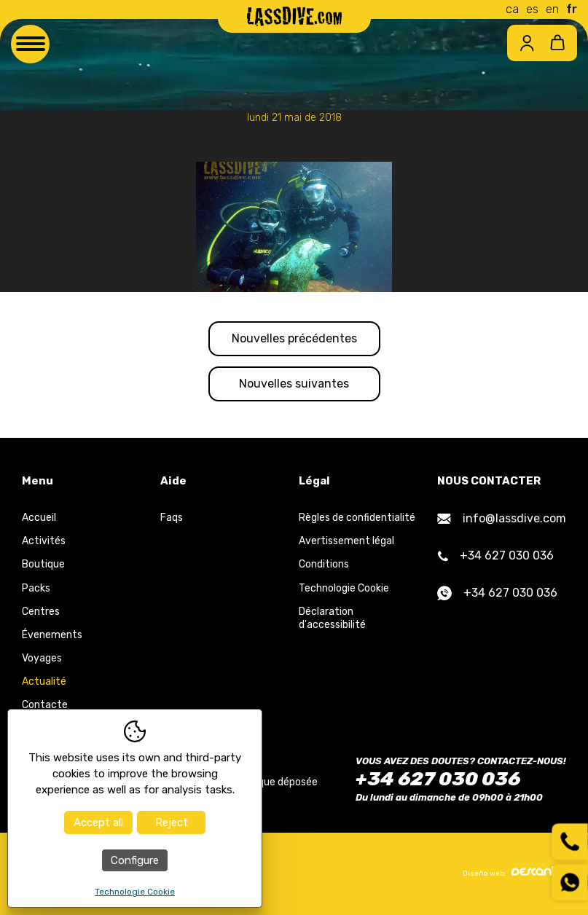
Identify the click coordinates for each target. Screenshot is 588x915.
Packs (36, 588)
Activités (44, 541)
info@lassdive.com (502, 518)
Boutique (43, 564)
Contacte (45, 705)
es (532, 9)
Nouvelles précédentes (294, 338)
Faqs (172, 518)
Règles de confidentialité (357, 518)
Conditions (324, 564)
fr (572, 9)
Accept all (98, 822)
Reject (172, 822)
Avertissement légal (346, 541)
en (552, 9)
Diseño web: (514, 872)
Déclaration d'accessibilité (332, 618)
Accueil (39, 518)
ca (512, 9)
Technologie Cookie (344, 588)
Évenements (52, 635)
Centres (41, 612)
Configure (135, 860)
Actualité (44, 682)
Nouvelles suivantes (294, 384)
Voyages (42, 658)
